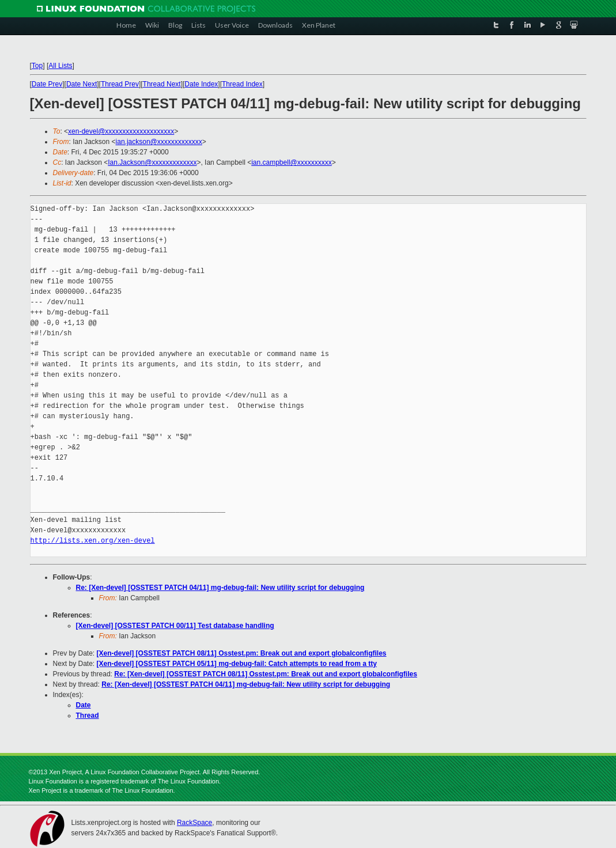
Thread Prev (120, 84)
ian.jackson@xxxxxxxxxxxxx (159, 142)
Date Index (201, 84)
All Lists (60, 66)
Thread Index (242, 84)
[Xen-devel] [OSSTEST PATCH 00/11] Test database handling (175, 626)
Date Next (82, 84)
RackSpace (194, 823)
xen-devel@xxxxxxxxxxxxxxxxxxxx (121, 131)
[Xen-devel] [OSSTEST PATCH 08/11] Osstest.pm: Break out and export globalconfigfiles (242, 653)
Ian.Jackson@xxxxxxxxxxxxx (152, 162)
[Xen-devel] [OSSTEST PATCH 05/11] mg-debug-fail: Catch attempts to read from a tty (237, 664)
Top (37, 66)
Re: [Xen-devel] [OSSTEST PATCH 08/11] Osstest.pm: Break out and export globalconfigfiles (266, 674)
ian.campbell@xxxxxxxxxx (292, 162)
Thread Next (162, 84)
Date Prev (47, 84)
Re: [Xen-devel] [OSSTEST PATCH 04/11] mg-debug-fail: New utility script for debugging (220, 588)
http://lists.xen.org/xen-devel (93, 541)
